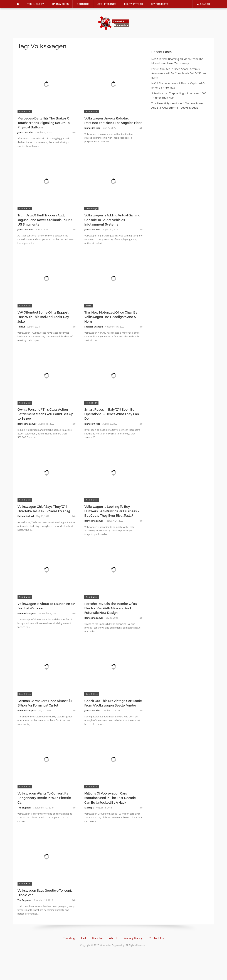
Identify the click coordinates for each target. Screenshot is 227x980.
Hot (84, 938)
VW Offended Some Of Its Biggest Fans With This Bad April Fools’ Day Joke (43, 317)
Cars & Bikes (61, 4)
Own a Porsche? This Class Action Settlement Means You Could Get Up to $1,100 (45, 414)
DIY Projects (160, 4)
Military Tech (134, 4)
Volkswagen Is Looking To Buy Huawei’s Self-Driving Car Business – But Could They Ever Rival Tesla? (112, 511)
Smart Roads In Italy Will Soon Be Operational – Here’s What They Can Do (112, 414)
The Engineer (24, 808)
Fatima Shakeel (26, 516)
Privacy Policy (133, 938)
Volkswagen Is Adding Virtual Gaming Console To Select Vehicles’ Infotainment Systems (112, 220)
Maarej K (89, 808)
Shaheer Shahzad (94, 327)
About (113, 938)
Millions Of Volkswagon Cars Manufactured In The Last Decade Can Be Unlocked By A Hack (110, 798)
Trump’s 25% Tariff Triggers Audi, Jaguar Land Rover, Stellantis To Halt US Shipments (45, 220)
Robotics (83, 4)
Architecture (107, 4)
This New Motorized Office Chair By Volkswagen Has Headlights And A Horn (111, 317)
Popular (98, 938)
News (89, 306)
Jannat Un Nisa (25, 132)
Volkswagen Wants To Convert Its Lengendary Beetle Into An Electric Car (44, 798)
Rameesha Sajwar (27, 424)
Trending (69, 938)
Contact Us (156, 938)
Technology (36, 4)
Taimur (21, 327)
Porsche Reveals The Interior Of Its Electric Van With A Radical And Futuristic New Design (111, 608)
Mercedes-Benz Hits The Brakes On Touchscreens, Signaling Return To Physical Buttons (45, 123)
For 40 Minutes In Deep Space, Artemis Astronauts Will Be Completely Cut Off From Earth (179, 73)
